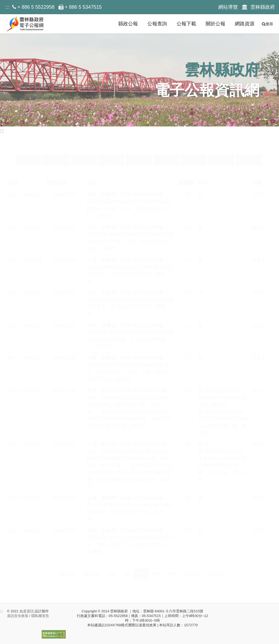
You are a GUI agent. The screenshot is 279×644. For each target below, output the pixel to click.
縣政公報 (128, 24)
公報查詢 (157, 24)
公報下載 (186, 24)
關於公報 (216, 24)
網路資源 (245, 24)
